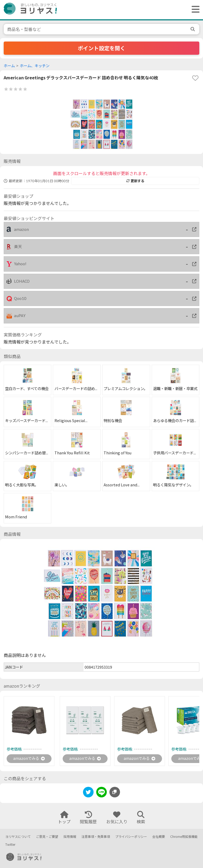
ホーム (9, 66)
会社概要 (159, 837)
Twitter (10, 845)
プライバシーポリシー (131, 837)
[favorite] (195, 78)
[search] (193, 29)
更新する (135, 181)
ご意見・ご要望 (47, 837)
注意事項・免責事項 (96, 837)
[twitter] (88, 794)
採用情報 (70, 837)
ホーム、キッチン (35, 66)
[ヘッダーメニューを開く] (194, 10)
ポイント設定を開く (101, 48)
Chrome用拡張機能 (184, 837)
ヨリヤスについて (18, 837)
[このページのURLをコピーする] (115, 793)
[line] (101, 794)
